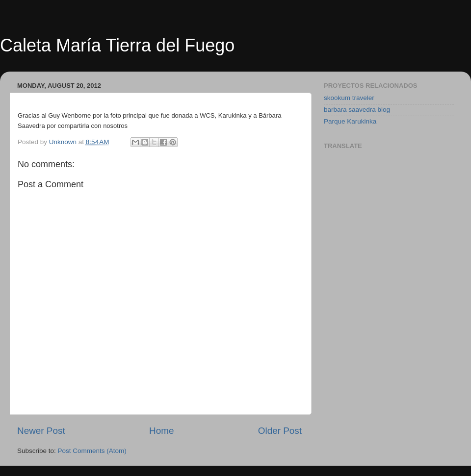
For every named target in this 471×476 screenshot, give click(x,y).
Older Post (280, 431)
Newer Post (41, 431)
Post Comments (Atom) (92, 451)
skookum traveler (349, 98)
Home (161, 431)
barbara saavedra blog (357, 110)
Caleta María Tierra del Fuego (117, 45)
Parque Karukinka (350, 121)
